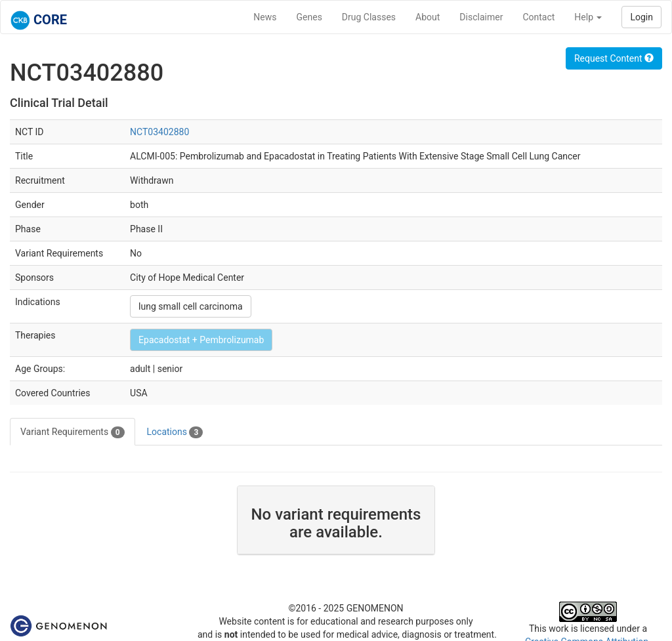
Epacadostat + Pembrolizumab (201, 340)
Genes (309, 17)
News (265, 17)
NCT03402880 (159, 132)
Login (641, 17)
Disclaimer (481, 17)
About (428, 17)
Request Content (614, 58)
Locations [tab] (175, 432)
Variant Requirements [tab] (73, 432)
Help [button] (588, 17)
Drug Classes (369, 17)
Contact (538, 17)
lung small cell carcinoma (191, 306)
